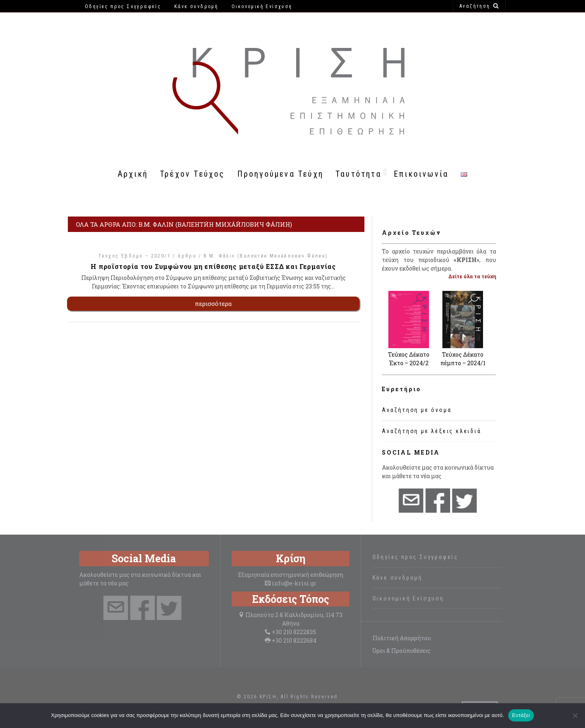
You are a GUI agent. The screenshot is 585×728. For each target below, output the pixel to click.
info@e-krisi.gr (294, 583)
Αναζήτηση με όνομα (417, 410)
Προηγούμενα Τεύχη (280, 174)
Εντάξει (521, 715)
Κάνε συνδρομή (398, 578)
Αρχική (133, 174)
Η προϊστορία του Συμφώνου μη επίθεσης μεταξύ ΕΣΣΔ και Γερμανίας (213, 266)
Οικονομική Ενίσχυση (408, 598)
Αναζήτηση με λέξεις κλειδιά (432, 431)
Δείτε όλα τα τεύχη (472, 276)
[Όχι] (575, 715)
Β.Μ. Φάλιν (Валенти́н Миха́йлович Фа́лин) (266, 256)
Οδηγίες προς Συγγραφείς (415, 557)
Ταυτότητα (359, 174)
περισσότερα (213, 303)
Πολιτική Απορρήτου (402, 638)
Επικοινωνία (421, 174)
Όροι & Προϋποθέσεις (402, 651)
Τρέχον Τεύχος (193, 174)
